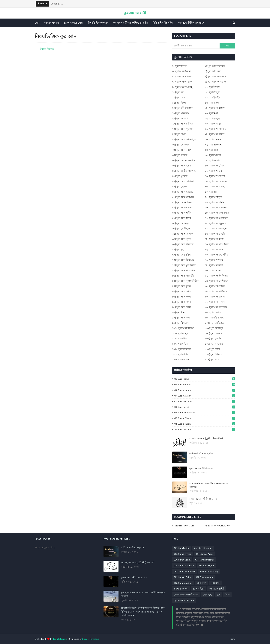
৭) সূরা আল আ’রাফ (182, 82)
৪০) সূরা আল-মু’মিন (215, 166)
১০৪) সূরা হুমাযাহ (213, 333)
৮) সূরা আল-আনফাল (215, 82)
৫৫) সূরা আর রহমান (182, 208)
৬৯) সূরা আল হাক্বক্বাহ (183, 244)
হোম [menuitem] (37, 23)
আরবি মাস (202, 583)
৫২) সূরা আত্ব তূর (213, 197)
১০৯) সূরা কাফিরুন (181, 349)
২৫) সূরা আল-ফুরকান (183, 129)
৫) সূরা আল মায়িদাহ (182, 76)
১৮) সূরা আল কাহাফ (215, 108)
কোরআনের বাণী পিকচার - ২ (203, 499)
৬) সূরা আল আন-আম (216, 76)
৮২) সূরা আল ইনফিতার (216, 276)
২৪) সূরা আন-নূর (213, 124)
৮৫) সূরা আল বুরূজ (182, 286)
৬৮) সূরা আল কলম (214, 239)
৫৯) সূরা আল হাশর (181, 218)
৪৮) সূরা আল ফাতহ (215, 187)
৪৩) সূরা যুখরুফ (180, 176)
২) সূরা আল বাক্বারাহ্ (215, 66)
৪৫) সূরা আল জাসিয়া (183, 181)
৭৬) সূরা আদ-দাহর (214, 260)
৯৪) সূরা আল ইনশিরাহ (216, 307)
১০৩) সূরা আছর (180, 333)
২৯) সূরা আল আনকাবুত (184, 139)
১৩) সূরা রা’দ (178, 97)
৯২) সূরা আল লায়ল (215, 302)
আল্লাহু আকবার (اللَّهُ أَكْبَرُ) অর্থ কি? (206, 438)
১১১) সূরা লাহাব (180, 354)
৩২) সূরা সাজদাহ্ (213, 145)
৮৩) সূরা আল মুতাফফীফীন (185, 281)
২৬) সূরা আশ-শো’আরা (216, 129)
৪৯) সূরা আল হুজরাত (183, 192)
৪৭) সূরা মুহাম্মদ (180, 187)
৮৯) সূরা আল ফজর (182, 297)
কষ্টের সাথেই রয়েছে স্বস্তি (201, 453)
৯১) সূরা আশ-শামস (182, 302)
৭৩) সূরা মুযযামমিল (181, 255)
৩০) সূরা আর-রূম (213, 139)
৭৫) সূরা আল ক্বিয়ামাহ (183, 260)
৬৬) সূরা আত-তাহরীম (215, 234)
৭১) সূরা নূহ (178, 249)
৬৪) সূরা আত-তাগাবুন (216, 228)
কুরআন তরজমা (181, 589)
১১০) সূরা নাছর (212, 349)
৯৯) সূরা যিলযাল (180, 323)
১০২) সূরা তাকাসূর (214, 328)
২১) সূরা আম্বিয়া (180, 118)
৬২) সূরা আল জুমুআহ (216, 223)
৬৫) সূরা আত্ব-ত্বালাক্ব (182, 234)
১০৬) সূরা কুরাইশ (213, 339)
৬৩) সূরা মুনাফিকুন (181, 228)
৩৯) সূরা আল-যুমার (181, 166)
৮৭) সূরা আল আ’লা (182, 291)
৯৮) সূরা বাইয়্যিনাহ (214, 318)
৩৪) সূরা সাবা (211, 150)
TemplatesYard (60, 639)
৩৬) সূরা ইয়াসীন (213, 155)
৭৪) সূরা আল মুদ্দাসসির (216, 255)
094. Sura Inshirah (204, 424)
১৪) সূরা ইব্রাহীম (213, 97)
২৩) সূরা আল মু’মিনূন (183, 124)
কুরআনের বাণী (135, 13)
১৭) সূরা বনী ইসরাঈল (183, 108)
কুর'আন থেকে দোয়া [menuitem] (73, 23)
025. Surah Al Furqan (184, 565)
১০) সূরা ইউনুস (212, 87)
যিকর (227, 594)
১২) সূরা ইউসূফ (212, 92)
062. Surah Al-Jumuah (204, 413)
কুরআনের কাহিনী (217, 589)
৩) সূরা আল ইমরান (181, 71)
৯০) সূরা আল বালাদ (215, 297)
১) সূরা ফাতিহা (179, 66)
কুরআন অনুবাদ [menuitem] (51, 23)
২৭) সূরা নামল (179, 134)
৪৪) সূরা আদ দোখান (215, 176)
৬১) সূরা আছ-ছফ (181, 223)
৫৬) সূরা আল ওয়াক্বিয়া (216, 208)
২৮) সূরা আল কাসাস (215, 134)
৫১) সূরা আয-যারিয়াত (183, 197)
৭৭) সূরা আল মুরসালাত (184, 265)
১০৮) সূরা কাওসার (214, 344)
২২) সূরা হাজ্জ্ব (212, 118)
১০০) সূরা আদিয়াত (214, 323)
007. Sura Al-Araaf (204, 396)
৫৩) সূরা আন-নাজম (182, 202)
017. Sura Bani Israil (204, 401)
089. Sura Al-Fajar (182, 577)
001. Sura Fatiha (204, 379)
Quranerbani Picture (184, 600)
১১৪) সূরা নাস (212, 360)
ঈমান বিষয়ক (47, 49)
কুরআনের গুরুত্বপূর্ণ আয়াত (186, 594)
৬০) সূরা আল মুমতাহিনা (216, 218)
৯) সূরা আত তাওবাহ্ (182, 87)
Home (232, 639)
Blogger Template (90, 639)
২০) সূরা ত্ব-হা (211, 113)
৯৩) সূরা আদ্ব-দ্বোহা (182, 307)
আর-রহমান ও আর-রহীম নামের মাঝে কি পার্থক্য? (209, 485)
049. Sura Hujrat (204, 407)
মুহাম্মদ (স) (207, 594)
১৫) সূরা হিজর (179, 103)
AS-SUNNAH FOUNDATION (218, 526)
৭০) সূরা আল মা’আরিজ (217, 244)
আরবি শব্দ (216, 583)
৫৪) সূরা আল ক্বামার (215, 202)
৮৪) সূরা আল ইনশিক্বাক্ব (216, 281)
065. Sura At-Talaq (204, 418)
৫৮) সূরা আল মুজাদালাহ (217, 213)
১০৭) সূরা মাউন (180, 344)
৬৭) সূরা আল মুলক (181, 239)
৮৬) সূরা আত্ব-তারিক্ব (215, 286)
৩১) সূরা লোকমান (181, 145)
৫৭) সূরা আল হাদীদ (182, 213)
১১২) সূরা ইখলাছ (213, 354)
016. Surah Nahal (182, 560)
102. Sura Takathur (204, 429)
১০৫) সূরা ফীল (179, 339)
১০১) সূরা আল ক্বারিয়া (183, 328)
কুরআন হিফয (199, 589)
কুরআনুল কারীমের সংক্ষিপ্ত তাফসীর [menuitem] (130, 23)
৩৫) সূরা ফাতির (180, 155)
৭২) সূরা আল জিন (214, 249)
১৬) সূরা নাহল (212, 103)
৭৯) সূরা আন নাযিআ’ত (184, 270)
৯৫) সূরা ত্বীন (178, 312)
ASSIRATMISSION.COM (183, 526)
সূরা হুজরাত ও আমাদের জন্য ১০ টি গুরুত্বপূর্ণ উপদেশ (143, 594)
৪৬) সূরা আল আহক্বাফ (216, 181)
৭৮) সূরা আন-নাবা (214, 265)
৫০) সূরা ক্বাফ (211, 192)
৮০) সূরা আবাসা (213, 270)
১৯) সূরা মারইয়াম (181, 113)
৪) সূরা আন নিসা (213, 71)
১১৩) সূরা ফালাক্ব (181, 360)
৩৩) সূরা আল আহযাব (183, 150)
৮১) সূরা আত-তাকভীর (183, 276)
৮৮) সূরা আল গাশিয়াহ (216, 291)
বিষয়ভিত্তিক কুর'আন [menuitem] (98, 23)
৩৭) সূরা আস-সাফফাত (183, 160)
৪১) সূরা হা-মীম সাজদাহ (184, 171)
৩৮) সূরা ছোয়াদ (212, 160)
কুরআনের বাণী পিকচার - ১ (202, 468)
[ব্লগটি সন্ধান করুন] (196, 46)
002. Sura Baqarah (204, 384)
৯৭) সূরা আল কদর (181, 318)
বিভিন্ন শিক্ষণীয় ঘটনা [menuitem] (163, 23)
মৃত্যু (219, 594)
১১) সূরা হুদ (178, 92)
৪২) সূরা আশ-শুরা (214, 171)
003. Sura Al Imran (204, 390)
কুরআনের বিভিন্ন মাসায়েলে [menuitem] (191, 23)
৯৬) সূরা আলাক (213, 312)
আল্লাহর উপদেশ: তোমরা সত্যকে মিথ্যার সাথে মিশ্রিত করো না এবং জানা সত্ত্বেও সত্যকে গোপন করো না (143, 612)
